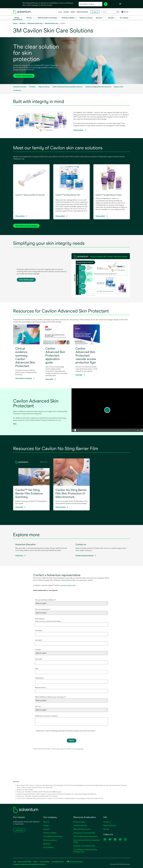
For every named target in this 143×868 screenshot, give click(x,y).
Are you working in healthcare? (46, 600)
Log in (60, 12)
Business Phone (40, 687)
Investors (66, 12)
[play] (107, 410)
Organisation (40, 678)
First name (39, 631)
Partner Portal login (82, 12)
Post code (39, 659)
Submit (72, 741)
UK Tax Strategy (48, 847)
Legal (15, 862)
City (37, 669)
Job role (38, 706)
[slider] (75, 430)
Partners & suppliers (50, 833)
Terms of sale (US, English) (25, 862)
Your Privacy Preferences (76, 862)
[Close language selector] (120, 4)
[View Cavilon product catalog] (26, 226)
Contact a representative (24, 76)
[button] (73, 430)
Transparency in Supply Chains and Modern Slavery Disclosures (29, 864)
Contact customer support (85, 555)
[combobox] (111, 12)
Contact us (107, 822)
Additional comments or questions (46, 716)
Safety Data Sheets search (82, 829)
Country (38, 650)
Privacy (36, 862)
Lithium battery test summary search (85, 836)
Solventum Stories (79, 822)
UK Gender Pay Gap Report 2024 (84, 846)
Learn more (19, 555)
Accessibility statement (58, 862)
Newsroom (47, 844)
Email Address (40, 619)
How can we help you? (43, 609)
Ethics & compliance (50, 840)
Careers (73, 12)
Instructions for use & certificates (84, 833)
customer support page (68, 585)
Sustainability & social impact (53, 836)
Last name (39, 640)
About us (46, 822)
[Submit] (118, 12)
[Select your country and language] (90, 4)
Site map (106, 829)
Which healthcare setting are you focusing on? (51, 697)
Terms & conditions (45, 862)
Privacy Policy (80, 749)
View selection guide (26, 280)
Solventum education (80, 825)
